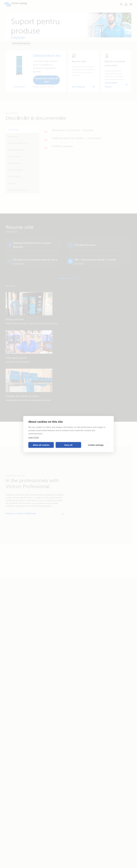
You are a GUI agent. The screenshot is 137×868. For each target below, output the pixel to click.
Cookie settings (96, 445)
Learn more (34, 437)
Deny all (68, 445)
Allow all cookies (41, 445)
